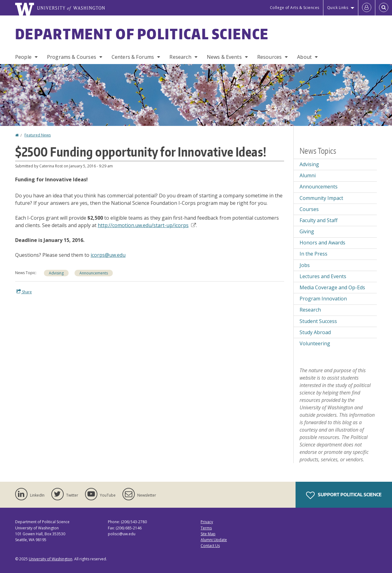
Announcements (94, 273)
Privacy (207, 522)
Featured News (38, 135)
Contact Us (210, 546)
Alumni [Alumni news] (308, 175)
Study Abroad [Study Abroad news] (315, 332)
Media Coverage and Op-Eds (332, 287)
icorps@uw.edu (108, 255)
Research (180, 57)
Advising (56, 273)
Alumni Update (214, 540)
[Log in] (367, 8)
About (304, 57)
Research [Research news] (310, 310)
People (23, 57)
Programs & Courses (72, 57)
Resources (269, 57)
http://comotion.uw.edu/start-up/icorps (147, 225)
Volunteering (315, 343)
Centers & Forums (133, 57)
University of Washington (51, 559)
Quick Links (338, 8)
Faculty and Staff (319, 220)
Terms (206, 528)
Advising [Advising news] (309, 164)
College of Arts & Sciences (295, 8)
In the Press (313, 254)
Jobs (305, 265)
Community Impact (321, 198)
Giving (307, 231)
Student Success (318, 321)
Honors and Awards (322, 243)
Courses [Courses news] (309, 209)
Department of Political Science (142, 34)
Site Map (208, 534)
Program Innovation (323, 299)
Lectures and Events (323, 276)
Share (24, 292)
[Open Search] (384, 8)
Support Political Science (344, 495)
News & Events (224, 57)
